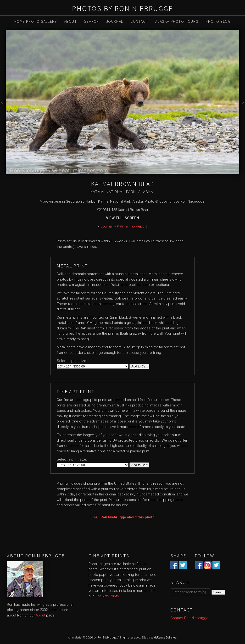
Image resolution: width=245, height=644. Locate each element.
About (71, 21)
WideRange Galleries (164, 638)
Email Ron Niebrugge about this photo (122, 517)
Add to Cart (139, 366)
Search (92, 21)
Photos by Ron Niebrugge (122, 8)
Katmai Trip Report (132, 226)
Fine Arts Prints (107, 596)
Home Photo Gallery (36, 21)
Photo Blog (218, 21)
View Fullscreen (122, 218)
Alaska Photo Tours (177, 21)
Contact (139, 21)
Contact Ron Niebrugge (189, 618)
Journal (115, 21)
